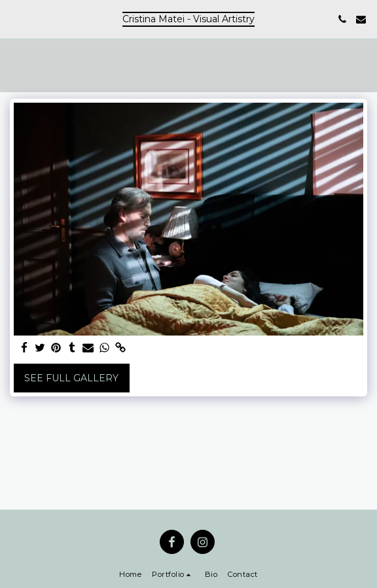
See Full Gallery (71, 378)
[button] (14, 19)
